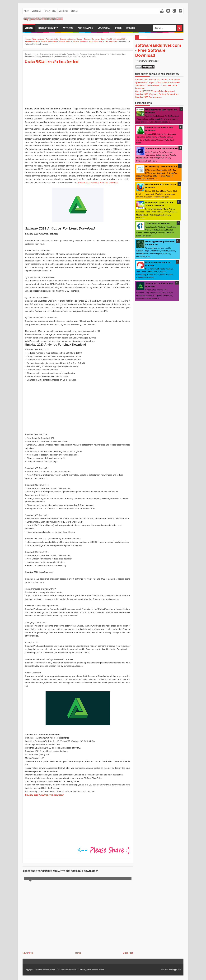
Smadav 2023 (105, 54)
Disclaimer (63, 11)
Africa (30, 54)
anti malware (85, 28)
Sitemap (74, 11)
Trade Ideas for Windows (158, 223)
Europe (69, 54)
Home (29, 28)
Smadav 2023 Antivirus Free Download (44, 795)
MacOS (96, 54)
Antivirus (68, 28)
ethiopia (63, 54)
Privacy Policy (50, 11)
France (76, 54)
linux (90, 54)
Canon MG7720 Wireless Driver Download (155, 91)
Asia (42, 54)
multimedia (104, 28)
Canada (55, 54)
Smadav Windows (62, 57)
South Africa (75, 57)
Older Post (128, 953)
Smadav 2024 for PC (158, 80)
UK (82, 57)
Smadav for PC (48, 57)
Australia (48, 54)
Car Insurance (155, 97)
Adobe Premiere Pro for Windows (162, 149)
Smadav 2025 (142, 97)
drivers (131, 28)
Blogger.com (176, 970)
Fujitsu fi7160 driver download (163, 82)
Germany (83, 54)
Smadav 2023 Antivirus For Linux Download (98, 183)
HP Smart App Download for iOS (161, 167)
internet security (48, 28)
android (36, 54)
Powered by (166, 970)
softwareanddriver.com (95, 970)
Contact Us (36, 11)
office (118, 28)
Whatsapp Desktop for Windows (164, 94)
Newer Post (28, 953)
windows (92, 57)
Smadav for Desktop (33, 57)
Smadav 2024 (142, 80)
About (26, 11)
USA (86, 57)
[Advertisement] (78, 86)
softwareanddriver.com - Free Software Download (158, 50)
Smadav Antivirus (118, 54)
